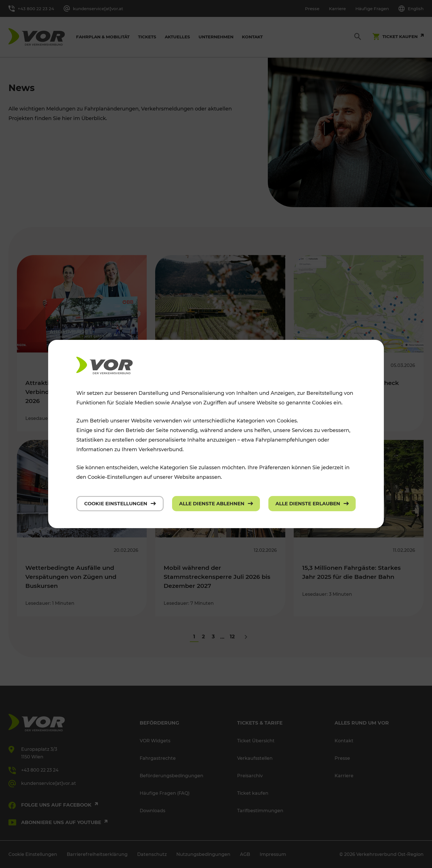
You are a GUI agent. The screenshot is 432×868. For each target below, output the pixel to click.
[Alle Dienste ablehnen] (216, 504)
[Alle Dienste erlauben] (312, 504)
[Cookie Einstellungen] (120, 504)
